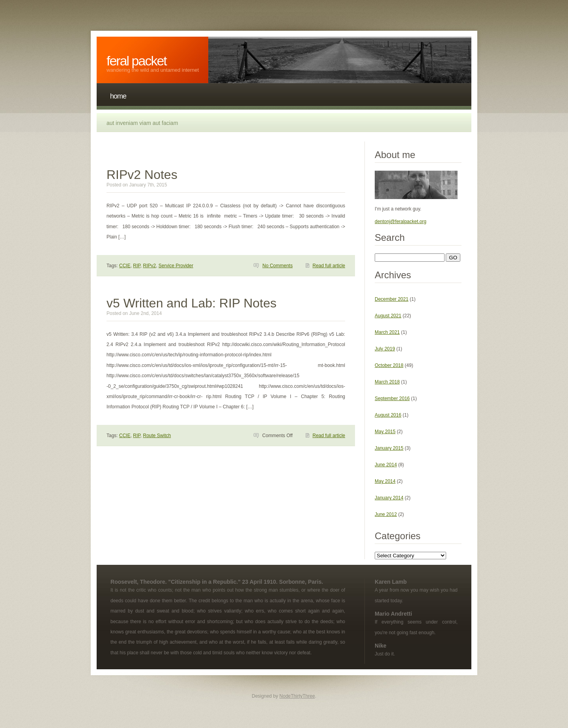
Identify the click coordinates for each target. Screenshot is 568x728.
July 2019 (385, 349)
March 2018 (387, 382)
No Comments (277, 266)
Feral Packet (136, 61)
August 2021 (388, 316)
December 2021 (391, 299)
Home (118, 96)
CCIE (125, 266)
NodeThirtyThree (297, 696)
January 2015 (389, 448)
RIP (136, 266)
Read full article (329, 266)
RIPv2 (150, 266)
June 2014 (386, 465)
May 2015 (385, 432)
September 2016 (392, 398)
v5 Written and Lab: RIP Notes (192, 303)
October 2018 (389, 365)
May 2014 (385, 481)
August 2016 (388, 415)
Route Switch (157, 436)
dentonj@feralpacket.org (401, 222)
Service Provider (176, 266)
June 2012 (386, 514)
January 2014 (389, 498)
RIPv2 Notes (142, 175)
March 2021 (387, 332)
